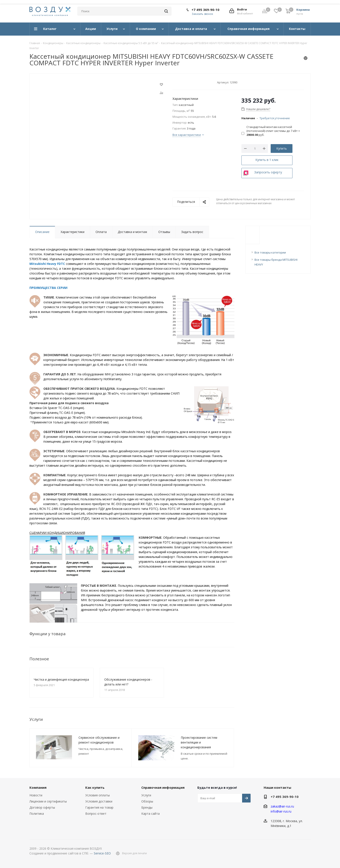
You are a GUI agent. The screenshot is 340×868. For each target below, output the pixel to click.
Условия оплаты (97, 795)
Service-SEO (102, 853)
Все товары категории (270, 252)
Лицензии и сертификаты (48, 801)
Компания (38, 787)
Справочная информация (163, 787)
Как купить (95, 787)
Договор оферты (42, 807)
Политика (37, 814)
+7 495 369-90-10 (205, 10)
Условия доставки (99, 801)
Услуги (146, 795)
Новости (36, 795)
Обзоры (147, 801)
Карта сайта (150, 814)
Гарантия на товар (99, 807)
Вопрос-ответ (96, 814)
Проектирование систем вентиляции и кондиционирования (199, 742)
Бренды (147, 807)
